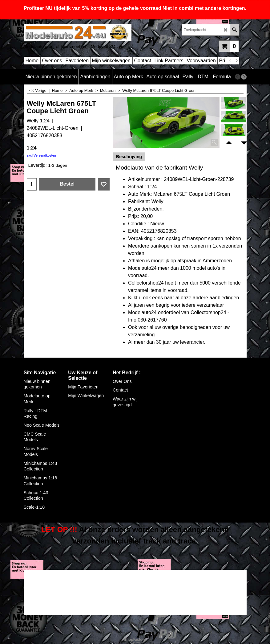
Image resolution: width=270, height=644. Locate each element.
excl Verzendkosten (41, 155)
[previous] (230, 61)
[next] (236, 61)
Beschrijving (129, 157)
